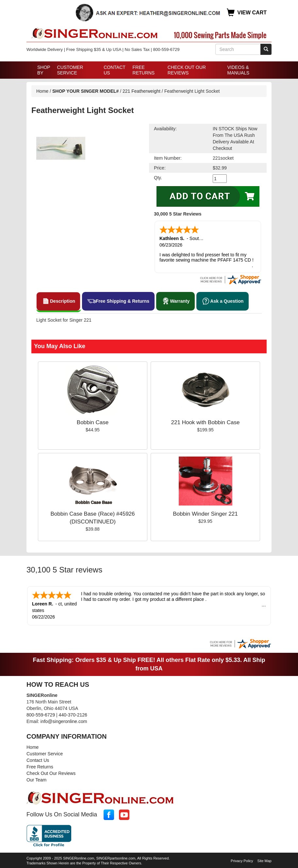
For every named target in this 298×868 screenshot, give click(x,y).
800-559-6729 (41, 714)
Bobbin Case (93, 422)
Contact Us (114, 70)
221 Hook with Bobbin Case (206, 422)
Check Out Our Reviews (187, 70)
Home (42, 91)
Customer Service (70, 70)
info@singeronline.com (64, 720)
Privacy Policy (242, 860)
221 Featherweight (141, 91)
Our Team (36, 779)
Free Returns (144, 70)
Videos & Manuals (238, 70)
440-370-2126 (73, 714)
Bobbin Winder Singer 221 (205, 513)
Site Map (265, 860)
